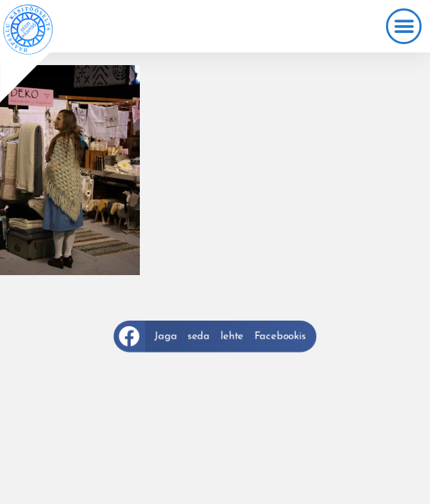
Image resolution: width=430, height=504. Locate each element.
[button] (404, 26)
